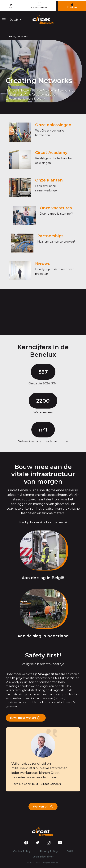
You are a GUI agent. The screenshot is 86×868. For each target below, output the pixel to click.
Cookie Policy (22, 851)
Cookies (72, 6)
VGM (70, 851)
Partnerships (50, 236)
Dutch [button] (14, 20)
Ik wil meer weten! (23, 718)
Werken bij (43, 807)
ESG (11, 6)
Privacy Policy (49, 851)
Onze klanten (49, 180)
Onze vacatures (56, 208)
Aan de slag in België (43, 578)
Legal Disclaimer (43, 857)
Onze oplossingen (53, 125)
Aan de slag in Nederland (43, 636)
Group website (39, 5)
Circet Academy (51, 153)
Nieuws (43, 263)
